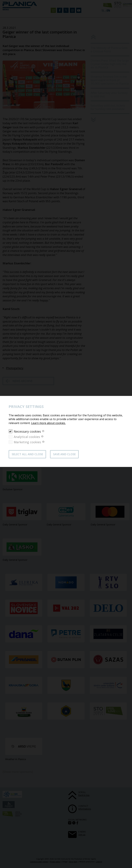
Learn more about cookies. (48, 423)
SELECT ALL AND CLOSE (27, 454)
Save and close (64, 454)
